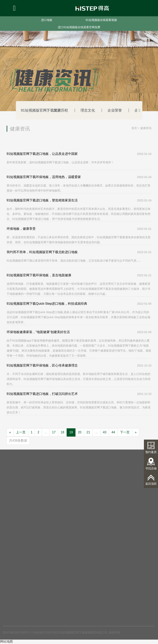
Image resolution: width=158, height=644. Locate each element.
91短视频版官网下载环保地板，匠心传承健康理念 (42, 365)
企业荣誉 (105, 110)
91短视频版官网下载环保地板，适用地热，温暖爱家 (44, 177)
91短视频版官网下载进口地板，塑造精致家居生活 (42, 200)
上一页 (21, 432)
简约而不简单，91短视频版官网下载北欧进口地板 (42, 252)
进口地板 (47, 20)
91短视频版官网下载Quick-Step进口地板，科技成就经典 (47, 304)
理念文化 (81, 110)
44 (113, 432)
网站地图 (6, 641)
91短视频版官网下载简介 (33, 110)
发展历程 (57, 110)
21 (88, 432)
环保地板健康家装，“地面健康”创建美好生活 (38, 332)
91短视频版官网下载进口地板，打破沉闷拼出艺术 (42, 394)
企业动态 (129, 110)
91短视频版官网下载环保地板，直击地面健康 (39, 275)
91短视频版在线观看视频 (101, 20)
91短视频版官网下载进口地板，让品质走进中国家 (42, 154)
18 (62, 432)
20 (80, 432)
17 (54, 432)
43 (105, 432)
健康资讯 (146, 128)
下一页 (125, 432)
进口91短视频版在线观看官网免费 (79, 27)
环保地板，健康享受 (21, 229)
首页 (134, 128)
